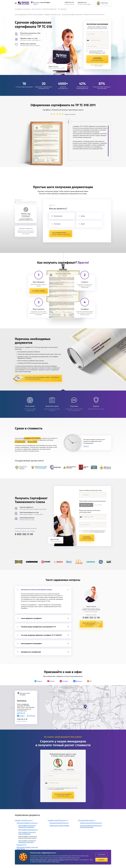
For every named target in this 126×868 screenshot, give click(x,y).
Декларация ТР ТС (22, 845)
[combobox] (88, 40)
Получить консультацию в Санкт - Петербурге (43, 378)
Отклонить (101, 855)
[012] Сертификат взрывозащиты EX (28, 830)
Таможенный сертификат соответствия (27, 823)
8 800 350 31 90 (69, 2)
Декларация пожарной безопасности (59, 823)
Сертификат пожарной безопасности (57, 821)
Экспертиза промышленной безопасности (91, 823)
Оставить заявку (39, 291)
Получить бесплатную (97, 59)
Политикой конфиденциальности (96, 51)
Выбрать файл (87, 505)
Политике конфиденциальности (38, 860)
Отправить (87, 538)
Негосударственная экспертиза (86, 821)
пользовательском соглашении (56, 860)
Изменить (35, 4)
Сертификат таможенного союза (23, 821)
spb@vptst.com (82, 2)
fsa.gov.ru (86, 446)
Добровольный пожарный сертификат (59, 826)
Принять (101, 860)
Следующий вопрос (61, 234)
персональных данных (100, 53)
